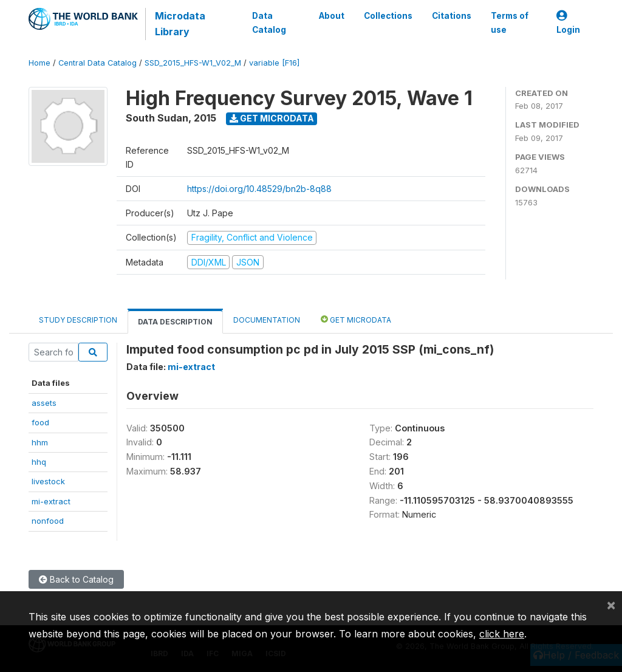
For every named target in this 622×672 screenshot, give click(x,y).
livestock (48, 481)
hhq (39, 462)
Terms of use (510, 22)
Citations (452, 16)
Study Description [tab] (78, 320)
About (332, 16)
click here (502, 634)
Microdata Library (180, 24)
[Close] (611, 605)
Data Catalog (269, 22)
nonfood (48, 521)
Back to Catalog (76, 579)
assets (44, 403)
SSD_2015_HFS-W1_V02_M (193, 63)
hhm (40, 442)
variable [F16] (274, 63)
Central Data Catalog (97, 63)
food (40, 422)
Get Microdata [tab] (356, 319)
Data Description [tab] (175, 322)
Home (39, 63)
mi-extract (51, 501)
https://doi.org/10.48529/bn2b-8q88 (259, 189)
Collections (388, 16)
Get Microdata (272, 118)
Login (568, 23)
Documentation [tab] (267, 320)
